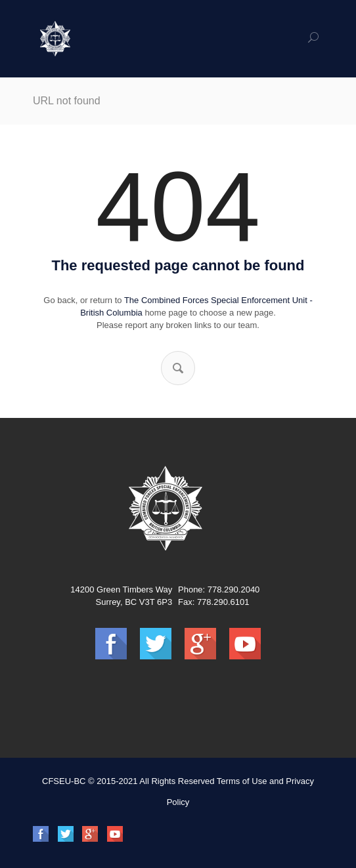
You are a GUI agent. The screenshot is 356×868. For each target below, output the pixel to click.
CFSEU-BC (64, 781)
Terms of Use (242, 781)
